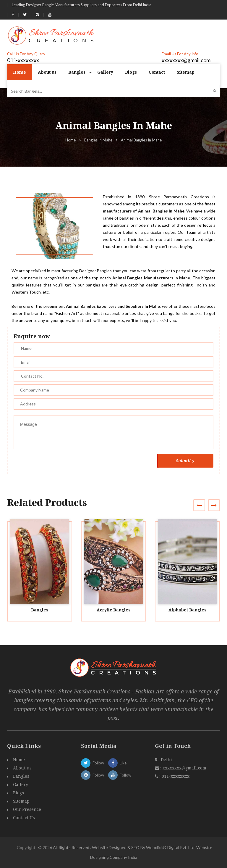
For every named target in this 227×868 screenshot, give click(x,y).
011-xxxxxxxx (23, 60)
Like (117, 763)
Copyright (26, 847)
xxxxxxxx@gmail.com (186, 60)
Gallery (105, 72)
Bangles (77, 72)
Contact (157, 72)
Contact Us (24, 818)
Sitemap (186, 72)
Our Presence (27, 809)
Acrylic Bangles (113, 610)
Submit (185, 461)
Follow (93, 763)
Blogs (131, 72)
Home (20, 72)
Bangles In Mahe (98, 140)
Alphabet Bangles (187, 610)
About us (47, 72)
